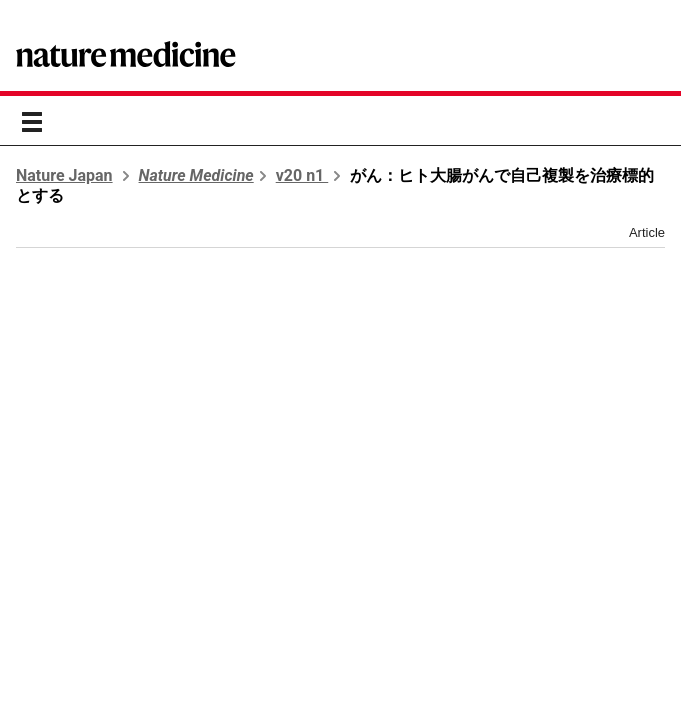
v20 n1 (302, 175)
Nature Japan (64, 175)
